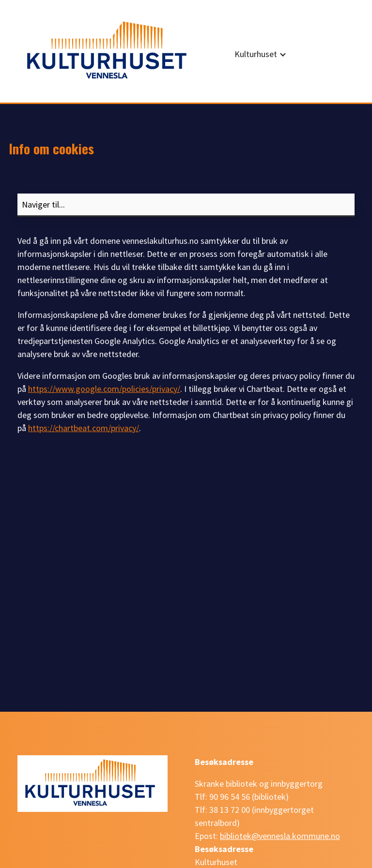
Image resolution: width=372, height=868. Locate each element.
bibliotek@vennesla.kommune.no (280, 836)
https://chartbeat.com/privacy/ (84, 428)
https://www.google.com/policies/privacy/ (104, 389)
